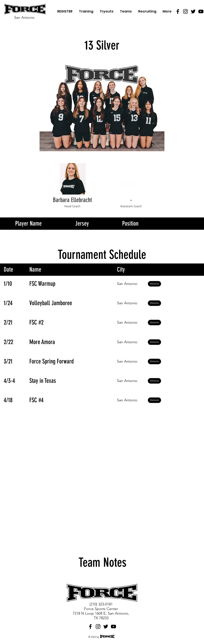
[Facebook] (178, 11)
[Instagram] (185, 11)
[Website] (154, 284)
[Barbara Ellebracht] (72, 200)
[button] (131, 200)
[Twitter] (193, 11)
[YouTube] (201, 11)
